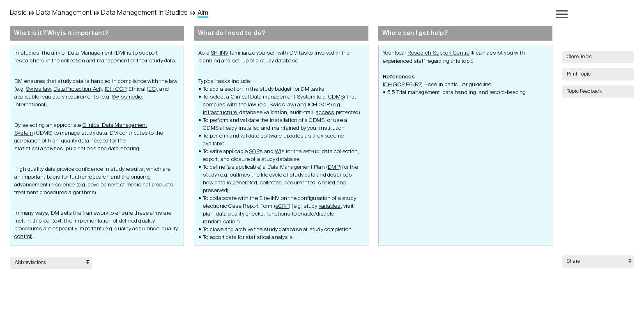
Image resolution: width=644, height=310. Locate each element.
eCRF (282, 206)
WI (278, 152)
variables (330, 206)
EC (152, 89)
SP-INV (220, 53)
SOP (254, 152)
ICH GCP (115, 89)
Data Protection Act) (78, 89)
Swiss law (38, 89)
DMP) (334, 167)
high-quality (63, 141)
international (30, 105)
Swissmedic (127, 97)
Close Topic (579, 57)
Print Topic (579, 74)
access (325, 113)
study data (162, 61)
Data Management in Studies (144, 13)
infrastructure (220, 113)
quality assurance (137, 229)
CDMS (336, 97)
